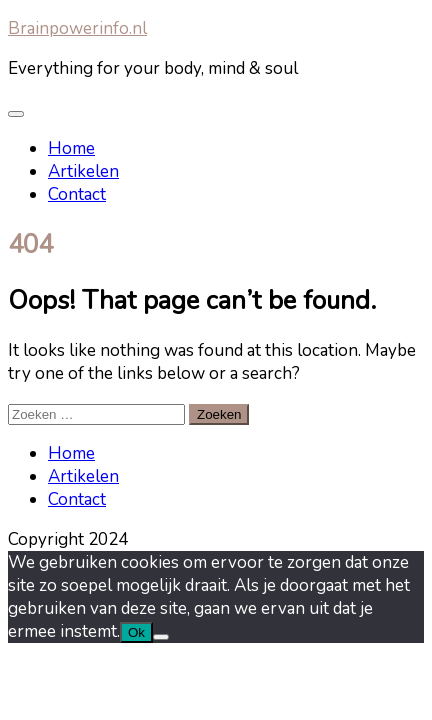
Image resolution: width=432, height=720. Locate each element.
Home (71, 148)
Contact (77, 194)
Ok (136, 632)
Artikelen (83, 171)
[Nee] (161, 637)
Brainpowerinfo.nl (77, 28)
